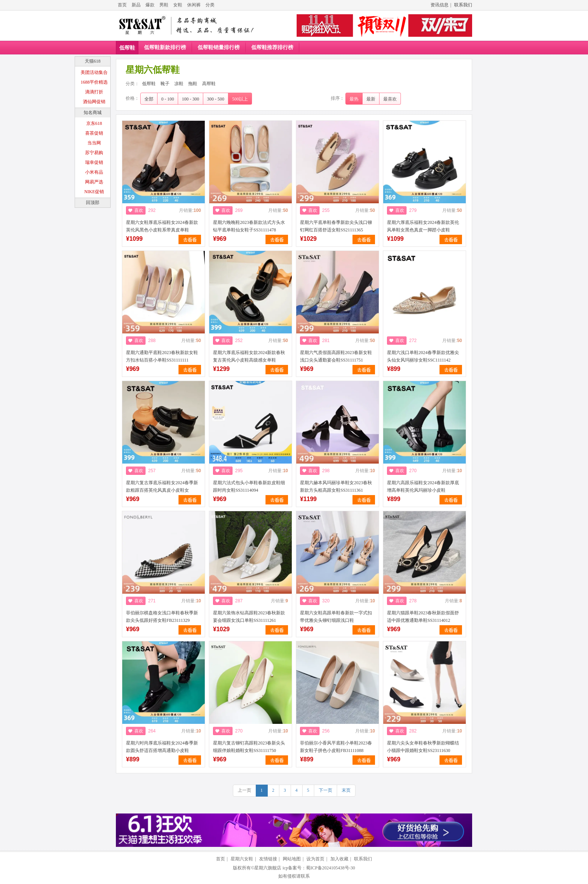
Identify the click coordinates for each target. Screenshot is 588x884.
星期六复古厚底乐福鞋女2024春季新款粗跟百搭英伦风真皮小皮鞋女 (162, 486)
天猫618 (93, 61)
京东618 (94, 123)
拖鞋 (193, 84)
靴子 (165, 84)
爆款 (150, 5)
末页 (346, 790)
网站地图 (292, 859)
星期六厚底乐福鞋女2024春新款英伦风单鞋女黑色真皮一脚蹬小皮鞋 (423, 226)
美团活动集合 (94, 72)
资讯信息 (439, 5)
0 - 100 (168, 99)
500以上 (240, 99)
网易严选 (94, 182)
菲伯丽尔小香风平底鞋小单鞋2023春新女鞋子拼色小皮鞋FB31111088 (336, 747)
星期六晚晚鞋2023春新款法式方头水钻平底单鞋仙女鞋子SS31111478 (249, 226)
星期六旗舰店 (268, 868)
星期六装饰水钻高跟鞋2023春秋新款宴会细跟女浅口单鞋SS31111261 (249, 617)
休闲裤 (194, 5)
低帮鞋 (127, 48)
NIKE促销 (94, 192)
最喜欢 (390, 99)
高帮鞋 (209, 84)
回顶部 (93, 203)
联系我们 (463, 5)
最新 (371, 99)
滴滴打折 (94, 92)
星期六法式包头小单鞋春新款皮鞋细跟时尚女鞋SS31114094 (249, 486)
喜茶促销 (94, 133)
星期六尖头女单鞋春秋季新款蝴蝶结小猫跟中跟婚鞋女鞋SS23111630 (423, 747)
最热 (354, 99)
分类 (210, 5)
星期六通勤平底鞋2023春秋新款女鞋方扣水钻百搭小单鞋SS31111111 (162, 356)
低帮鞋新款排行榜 (165, 47)
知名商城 (93, 113)
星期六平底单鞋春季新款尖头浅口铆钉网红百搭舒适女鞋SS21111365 (336, 226)
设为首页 (315, 859)
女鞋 (178, 5)
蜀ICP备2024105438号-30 (331, 868)
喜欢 (139, 210)
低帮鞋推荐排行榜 (272, 47)
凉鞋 (179, 84)
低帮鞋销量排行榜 (219, 47)
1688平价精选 (94, 82)
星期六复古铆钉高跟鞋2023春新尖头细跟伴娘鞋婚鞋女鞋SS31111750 (249, 747)
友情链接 (268, 859)
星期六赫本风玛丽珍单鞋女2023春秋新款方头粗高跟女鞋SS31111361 (336, 486)
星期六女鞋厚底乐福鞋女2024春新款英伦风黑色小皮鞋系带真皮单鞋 (162, 226)
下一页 (325, 790)
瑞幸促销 (94, 162)
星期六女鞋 (242, 859)
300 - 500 (216, 99)
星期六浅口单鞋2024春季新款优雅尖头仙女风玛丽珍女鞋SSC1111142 (423, 356)
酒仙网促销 (94, 102)
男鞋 (164, 5)
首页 (122, 5)
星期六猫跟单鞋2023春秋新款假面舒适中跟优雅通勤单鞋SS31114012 (423, 617)
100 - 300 (190, 99)
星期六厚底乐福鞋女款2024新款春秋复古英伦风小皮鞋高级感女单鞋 (249, 356)
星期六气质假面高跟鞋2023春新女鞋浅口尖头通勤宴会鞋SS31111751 (336, 356)
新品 (136, 5)
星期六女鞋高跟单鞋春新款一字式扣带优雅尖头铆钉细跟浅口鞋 (336, 617)
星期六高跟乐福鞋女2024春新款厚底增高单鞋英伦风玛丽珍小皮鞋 (423, 486)
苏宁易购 (94, 153)
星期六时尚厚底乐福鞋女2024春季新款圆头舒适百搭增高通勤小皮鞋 (162, 747)
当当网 (94, 143)
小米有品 (94, 172)
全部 (149, 99)
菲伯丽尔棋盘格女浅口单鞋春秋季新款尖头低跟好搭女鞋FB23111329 (162, 617)
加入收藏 (339, 859)
